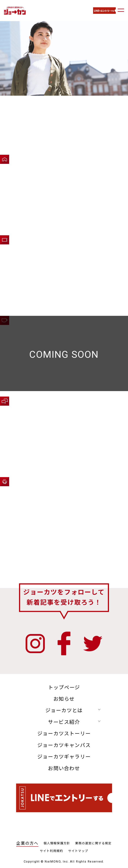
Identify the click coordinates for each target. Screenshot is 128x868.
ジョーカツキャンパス (64, 745)
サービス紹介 (64, 722)
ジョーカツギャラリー (64, 757)
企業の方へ (27, 843)
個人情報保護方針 (57, 843)
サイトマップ (78, 851)
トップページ (64, 688)
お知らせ (64, 699)
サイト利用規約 (51, 851)
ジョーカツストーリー (64, 734)
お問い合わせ (64, 768)
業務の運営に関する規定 (93, 843)
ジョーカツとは (64, 711)
